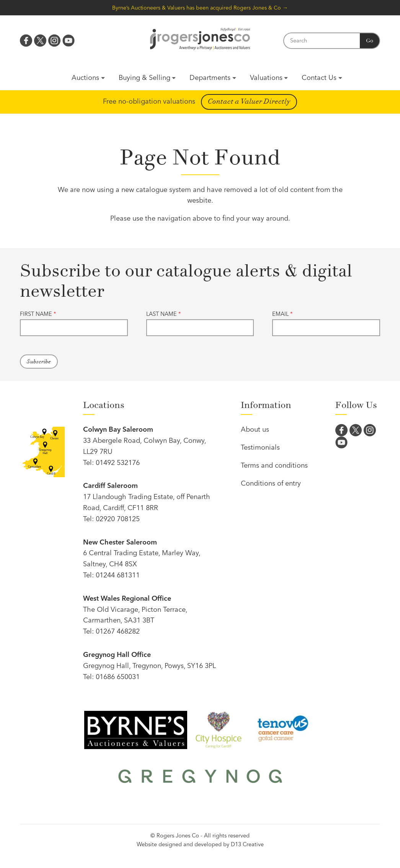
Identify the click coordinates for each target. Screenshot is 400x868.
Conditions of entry (271, 483)
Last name (163, 314)
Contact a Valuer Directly (249, 102)
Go (370, 41)
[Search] (322, 41)
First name (38, 314)
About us (255, 429)
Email (282, 314)
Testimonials (260, 447)
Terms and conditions (274, 465)
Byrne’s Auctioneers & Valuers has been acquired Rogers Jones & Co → (200, 8)
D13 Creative (247, 844)
